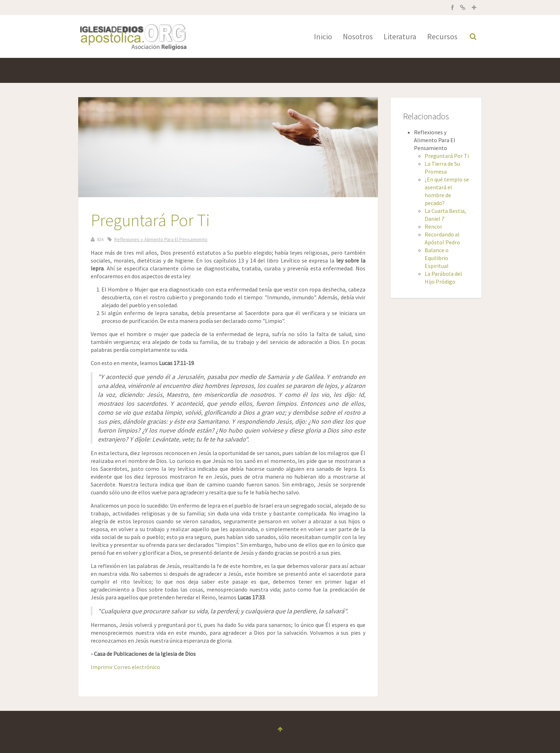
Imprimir (102, 667)
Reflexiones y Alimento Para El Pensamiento (161, 239)
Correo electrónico (137, 667)
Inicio (323, 36)
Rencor (433, 226)
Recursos (442, 36)
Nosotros (358, 36)
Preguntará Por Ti (447, 156)
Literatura (400, 36)
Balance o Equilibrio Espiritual (437, 258)
